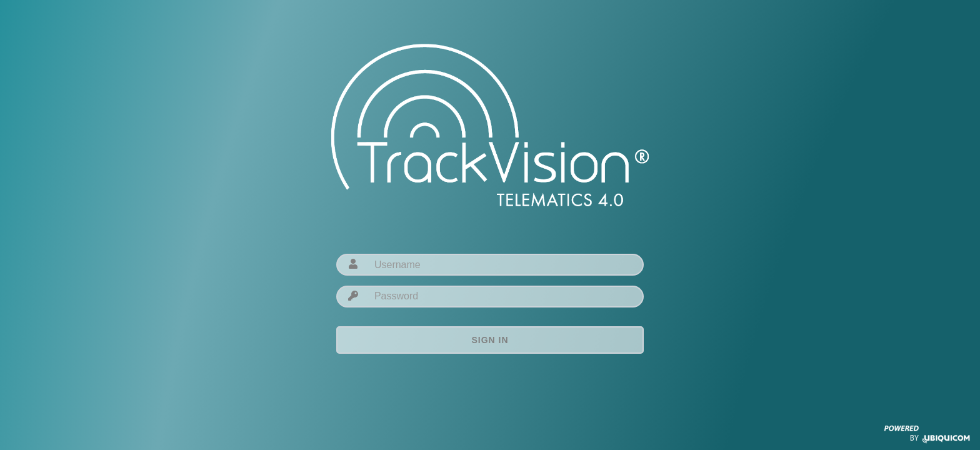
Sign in (490, 340)
